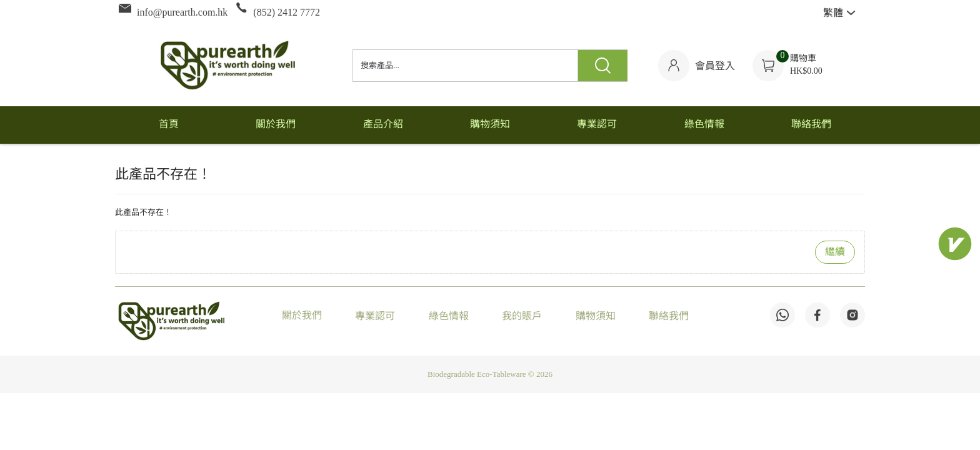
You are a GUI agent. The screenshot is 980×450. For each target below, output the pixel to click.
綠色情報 (449, 317)
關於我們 (302, 316)
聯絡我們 (669, 317)
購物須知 (596, 317)
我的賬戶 (522, 317)
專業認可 (375, 317)
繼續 (835, 252)
